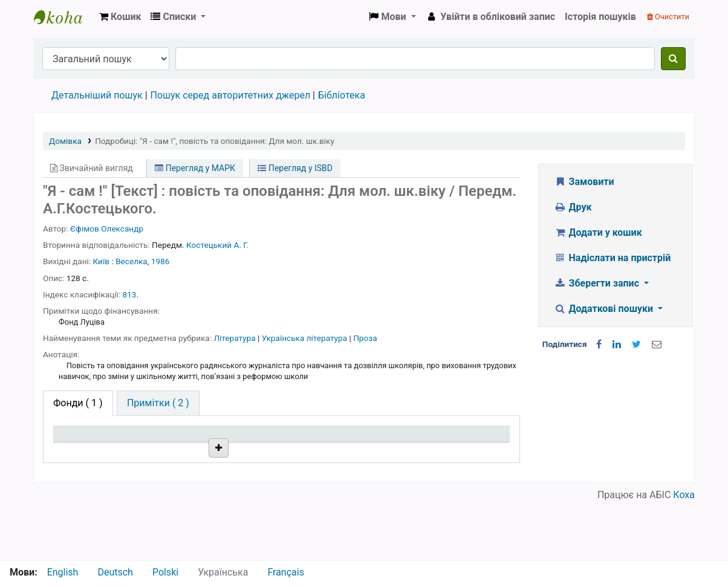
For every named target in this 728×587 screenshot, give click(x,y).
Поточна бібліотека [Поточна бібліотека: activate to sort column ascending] (174, 445)
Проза (365, 338)
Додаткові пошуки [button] (605, 309)
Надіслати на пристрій (612, 258)
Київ (102, 261)
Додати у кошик (598, 232)
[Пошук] (673, 59)
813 (130, 294)
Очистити (668, 17)
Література (236, 338)
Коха (684, 552)
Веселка (132, 261)
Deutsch (115, 572)
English (63, 572)
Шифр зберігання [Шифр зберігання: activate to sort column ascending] (279, 451)
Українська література (306, 338)
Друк (573, 207)
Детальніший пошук (97, 95)
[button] (120, 17)
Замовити (584, 182)
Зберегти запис (598, 283)
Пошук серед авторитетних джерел (231, 95)
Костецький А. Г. (217, 245)
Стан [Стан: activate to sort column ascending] (344, 451)
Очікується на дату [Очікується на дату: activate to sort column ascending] (454, 445)
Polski (165, 572)
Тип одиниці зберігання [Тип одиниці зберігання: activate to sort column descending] (86, 445)
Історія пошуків (600, 17)
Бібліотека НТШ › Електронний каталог (64, 17)
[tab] (158, 403)
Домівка (65, 141)
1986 (161, 261)
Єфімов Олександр (107, 229)
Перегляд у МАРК (195, 168)
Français (286, 572)
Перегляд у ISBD (295, 168)
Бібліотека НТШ (189, 479)
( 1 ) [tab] (78, 403)
